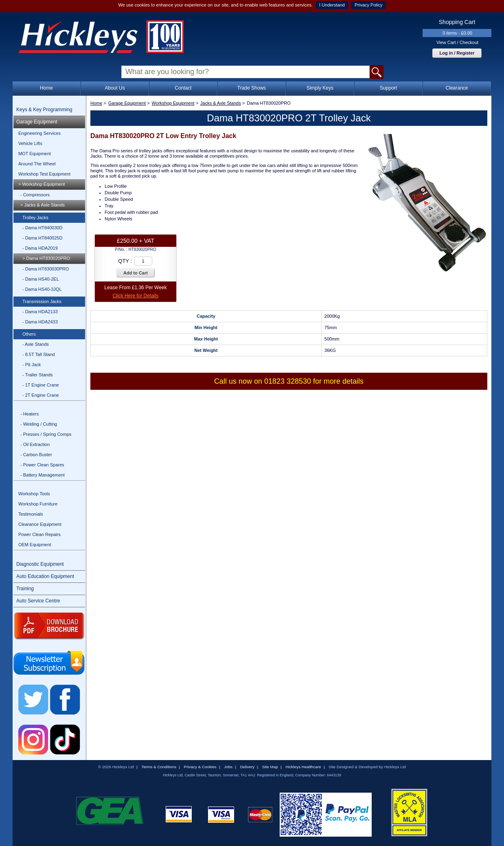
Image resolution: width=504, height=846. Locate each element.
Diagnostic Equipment (40, 564)
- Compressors (35, 195)
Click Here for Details (136, 296)
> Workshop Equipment (42, 184)
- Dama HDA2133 (40, 312)
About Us (115, 88)
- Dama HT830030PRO (46, 269)
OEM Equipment (35, 545)
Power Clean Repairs (39, 534)
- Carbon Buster (36, 455)
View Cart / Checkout (457, 42)
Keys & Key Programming (44, 110)
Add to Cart (136, 273)
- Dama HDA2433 (40, 322)
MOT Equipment (35, 154)
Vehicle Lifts (30, 143)
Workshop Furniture (38, 504)
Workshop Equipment (173, 103)
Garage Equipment (37, 122)
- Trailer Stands (38, 375)
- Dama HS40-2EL (41, 279)
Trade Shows (252, 88)
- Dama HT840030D (42, 228)
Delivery (248, 767)
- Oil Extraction (35, 444)
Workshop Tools (34, 494)
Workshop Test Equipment (44, 174)
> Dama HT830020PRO (46, 258)
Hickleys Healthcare (303, 767)
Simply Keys (320, 88)
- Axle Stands (36, 344)
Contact (183, 88)
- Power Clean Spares (42, 465)
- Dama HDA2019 (40, 248)
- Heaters (30, 414)
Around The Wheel (37, 164)
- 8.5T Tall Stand (39, 354)
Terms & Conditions (159, 767)
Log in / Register (457, 53)
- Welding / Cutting (39, 424)
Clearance (457, 88)
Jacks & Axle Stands (221, 103)
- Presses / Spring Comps (46, 434)
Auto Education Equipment (45, 576)
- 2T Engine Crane (41, 395)
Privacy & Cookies (200, 767)
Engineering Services (39, 133)
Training (25, 589)
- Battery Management (43, 475)
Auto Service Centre (38, 601)
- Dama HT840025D (42, 238)
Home (46, 88)
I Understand (332, 5)
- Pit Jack (32, 365)
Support (388, 88)
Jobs (228, 767)
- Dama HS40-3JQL (42, 289)
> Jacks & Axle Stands (43, 205)
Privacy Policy (368, 5)
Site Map (270, 767)
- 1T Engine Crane (41, 385)
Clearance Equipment (40, 524)
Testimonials (31, 514)
